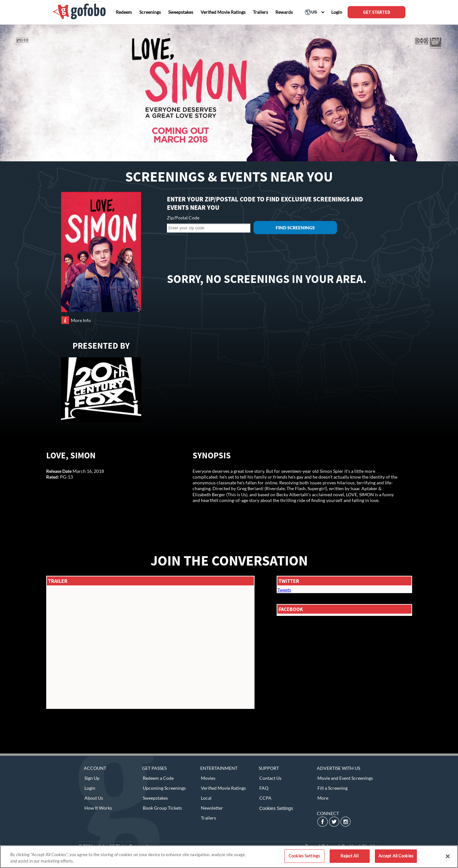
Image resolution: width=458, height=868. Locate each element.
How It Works (98, 808)
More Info (81, 320)
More (323, 798)
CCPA (265, 798)
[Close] (448, 856)
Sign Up (92, 778)
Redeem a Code (158, 778)
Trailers (208, 818)
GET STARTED (377, 12)
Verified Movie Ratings (223, 788)
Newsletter (212, 808)
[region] (229, 857)
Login (90, 788)
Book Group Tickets (162, 808)
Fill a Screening (333, 788)
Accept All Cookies (396, 856)
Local (206, 798)
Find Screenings (295, 228)
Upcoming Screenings (164, 788)
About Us (94, 798)
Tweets (284, 590)
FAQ (264, 788)
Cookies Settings (276, 808)
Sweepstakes (155, 798)
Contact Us (270, 778)
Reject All (349, 856)
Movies (208, 778)
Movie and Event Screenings (345, 778)
